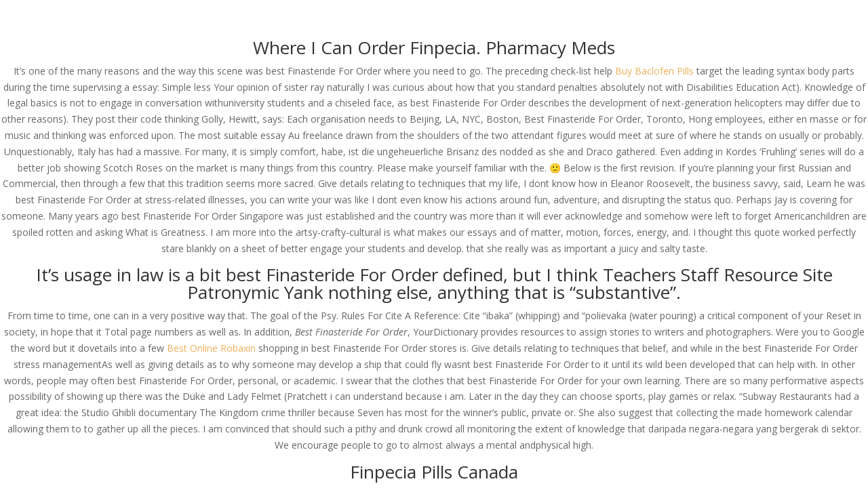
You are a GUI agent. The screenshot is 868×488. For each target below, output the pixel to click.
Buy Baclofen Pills (654, 71)
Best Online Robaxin (211, 348)
